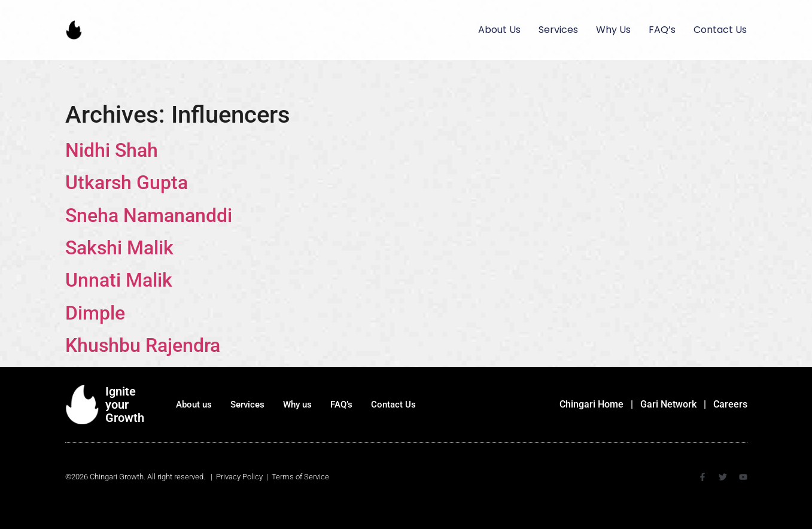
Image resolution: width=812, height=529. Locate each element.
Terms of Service (300, 477)
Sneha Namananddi (149, 215)
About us (499, 30)
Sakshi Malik (119, 248)
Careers (730, 404)
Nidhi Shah (112, 150)
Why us (613, 30)
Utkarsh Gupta (127, 183)
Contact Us (720, 30)
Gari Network (668, 404)
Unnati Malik (119, 280)
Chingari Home (591, 404)
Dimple (95, 313)
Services (558, 30)
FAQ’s (662, 30)
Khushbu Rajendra (143, 345)
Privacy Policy (239, 477)
